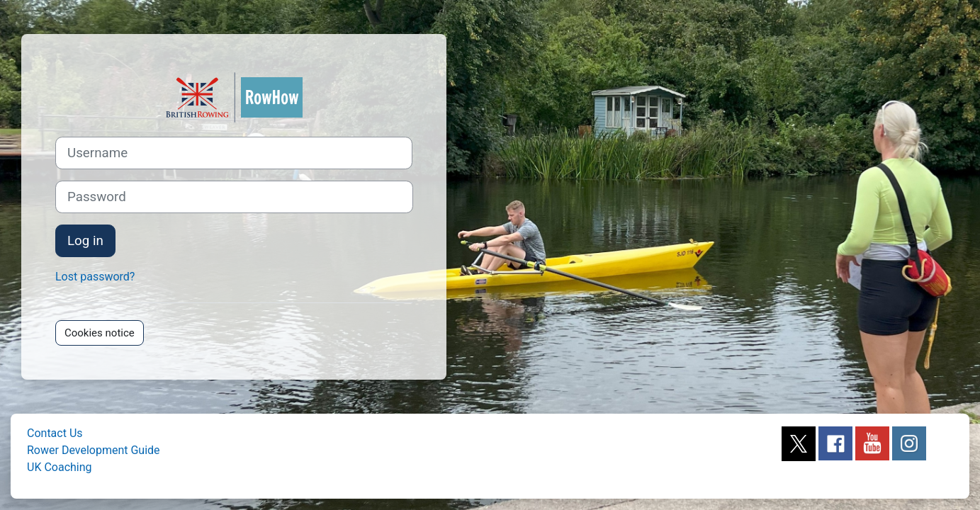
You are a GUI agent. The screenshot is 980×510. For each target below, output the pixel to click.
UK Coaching (60, 467)
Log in (85, 241)
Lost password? (95, 277)
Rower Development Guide (94, 450)
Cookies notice (100, 333)
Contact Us (55, 433)
